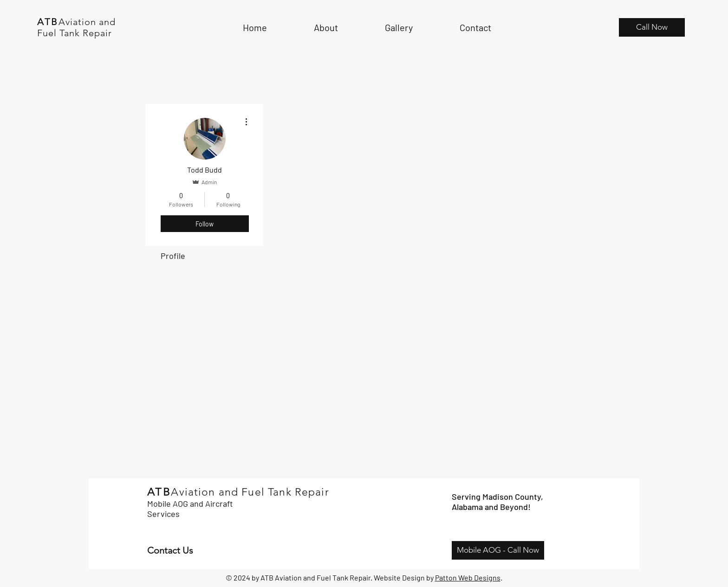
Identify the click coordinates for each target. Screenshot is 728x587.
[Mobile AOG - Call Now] (498, 550)
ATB (48, 22)
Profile (173, 256)
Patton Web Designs (468, 577)
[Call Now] (652, 27)
